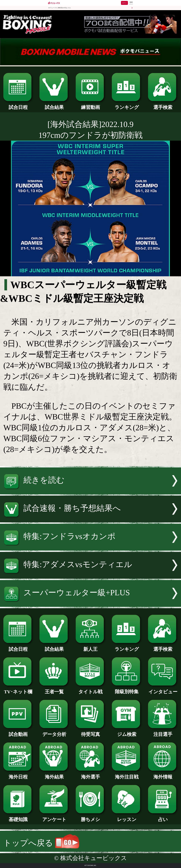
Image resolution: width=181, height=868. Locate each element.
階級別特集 (127, 689)
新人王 (91, 647)
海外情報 (163, 775)
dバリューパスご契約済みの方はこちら (60, 8)
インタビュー (163, 689)
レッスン (127, 817)
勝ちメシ (91, 817)
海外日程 (18, 775)
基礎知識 (18, 817)
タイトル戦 (91, 689)
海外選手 (91, 775)
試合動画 (18, 732)
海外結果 (54, 775)
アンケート (54, 817)
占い (163, 817)
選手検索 (163, 105)
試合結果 (54, 105)
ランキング (127, 105)
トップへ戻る (41, 843)
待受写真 (91, 732)
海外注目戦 (127, 775)
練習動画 (91, 105)
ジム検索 (127, 732)
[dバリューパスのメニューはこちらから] (131, 3)
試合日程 (18, 105)
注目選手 (163, 732)
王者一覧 (54, 689)
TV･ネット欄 (18, 689)
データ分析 (54, 732)
